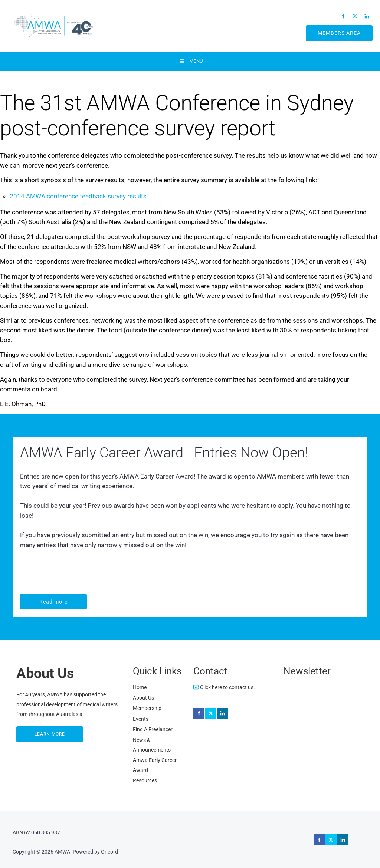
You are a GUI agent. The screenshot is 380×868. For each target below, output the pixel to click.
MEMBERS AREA (330, 30)
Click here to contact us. (224, 687)
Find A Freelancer (153, 729)
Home (140, 687)
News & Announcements (152, 745)
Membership (147, 708)
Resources (145, 780)
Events (141, 719)
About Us (143, 698)
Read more (35, 599)
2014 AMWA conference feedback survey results (78, 196)
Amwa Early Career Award (155, 765)
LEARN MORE (32, 731)
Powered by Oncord (95, 852)
